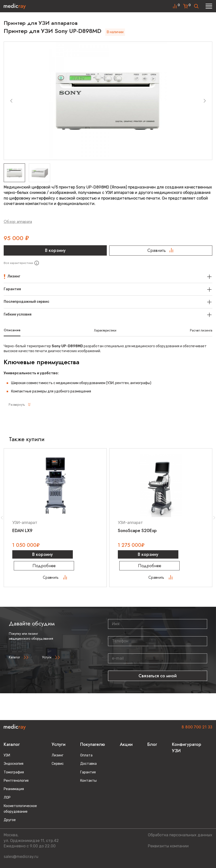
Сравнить (161, 250)
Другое (10, 820)
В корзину (55, 250)
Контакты (88, 781)
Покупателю (93, 744)
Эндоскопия (14, 764)
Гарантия (88, 772)
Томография (14, 772)
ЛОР (7, 798)
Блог (152, 744)
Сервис (58, 764)
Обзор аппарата (18, 222)
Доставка (88, 764)
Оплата (86, 755)
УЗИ (7, 755)
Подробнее (55, 567)
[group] (108, 101)
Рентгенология (16, 781)
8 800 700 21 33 (197, 727)
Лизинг (58, 755)
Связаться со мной (158, 677)
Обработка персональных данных (180, 835)
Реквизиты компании (168, 846)
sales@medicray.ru (21, 857)
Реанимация (14, 789)
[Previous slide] (11, 101)
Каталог (14, 659)
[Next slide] (205, 101)
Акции (126, 744)
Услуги (47, 659)
